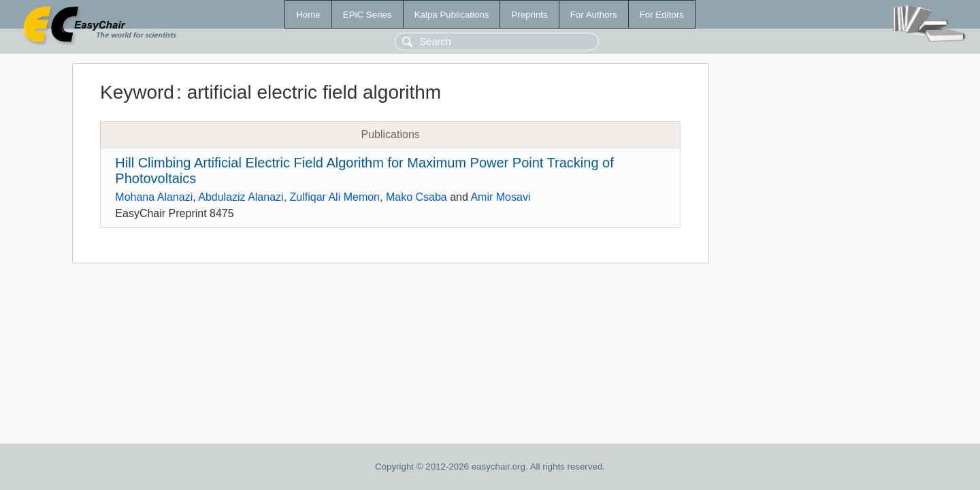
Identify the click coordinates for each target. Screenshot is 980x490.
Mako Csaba (416, 197)
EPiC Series (367, 15)
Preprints (529, 15)
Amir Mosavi (500, 197)
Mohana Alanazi (154, 197)
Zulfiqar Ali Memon (335, 197)
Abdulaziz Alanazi (241, 197)
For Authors (594, 15)
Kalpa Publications (452, 15)
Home (308, 15)
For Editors (662, 15)
